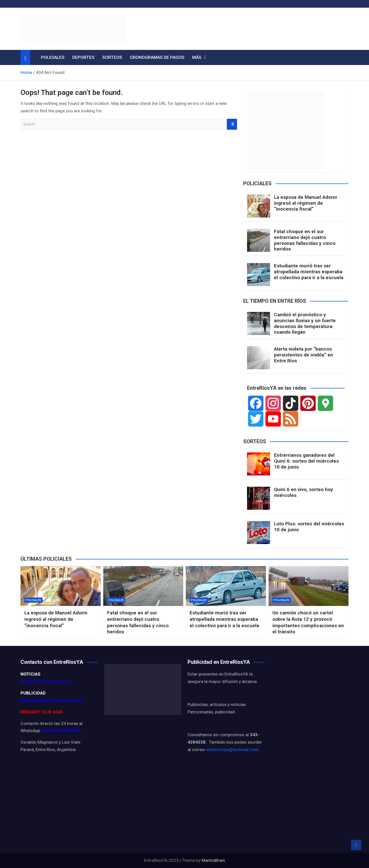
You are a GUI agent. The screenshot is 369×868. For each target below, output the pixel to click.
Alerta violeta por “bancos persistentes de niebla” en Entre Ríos (304, 355)
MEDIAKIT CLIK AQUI (42, 712)
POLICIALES (53, 57)
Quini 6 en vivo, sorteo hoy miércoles (304, 492)
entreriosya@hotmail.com (232, 750)
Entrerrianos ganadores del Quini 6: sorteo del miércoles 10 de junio (306, 461)
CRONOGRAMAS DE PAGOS (157, 57)
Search (232, 124)
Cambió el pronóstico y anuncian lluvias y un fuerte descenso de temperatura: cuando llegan (305, 323)
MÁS (197, 57)
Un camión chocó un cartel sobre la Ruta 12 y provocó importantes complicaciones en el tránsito (308, 622)
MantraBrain (213, 860)
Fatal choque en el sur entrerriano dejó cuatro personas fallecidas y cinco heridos (305, 240)
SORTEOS (112, 57)
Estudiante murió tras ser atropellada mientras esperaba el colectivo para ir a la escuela (309, 272)
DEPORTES (83, 57)
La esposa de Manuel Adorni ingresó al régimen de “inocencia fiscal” (305, 203)
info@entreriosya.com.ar (46, 681)
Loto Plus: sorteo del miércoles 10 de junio (309, 527)
